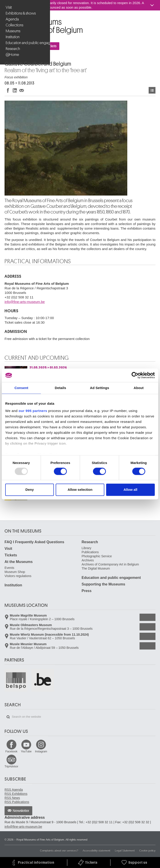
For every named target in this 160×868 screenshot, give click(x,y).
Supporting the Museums (103, 584)
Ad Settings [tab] (100, 388)
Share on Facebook (8, 90)
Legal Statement (125, 851)
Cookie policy (147, 851)
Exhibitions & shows (21, 13)
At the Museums (19, 562)
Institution (13, 37)
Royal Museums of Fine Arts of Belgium (4, 20)
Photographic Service (97, 556)
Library (86, 548)
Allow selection (80, 490)
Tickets (11, 555)
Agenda (12, 19)
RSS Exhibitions (16, 794)
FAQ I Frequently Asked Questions (34, 542)
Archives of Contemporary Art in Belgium (110, 564)
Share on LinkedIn (15, 90)
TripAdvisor (11, 766)
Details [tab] (60, 388)
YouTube (26, 751)
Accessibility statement (96, 851)
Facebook (11, 751)
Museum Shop (15, 572)
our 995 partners (33, 411)
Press (87, 591)
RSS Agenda (14, 790)
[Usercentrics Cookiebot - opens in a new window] (135, 375)
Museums (13, 31)
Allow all (130, 490)
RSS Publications (17, 802)
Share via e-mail (22, 90)
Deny (30, 490)
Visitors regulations (18, 576)
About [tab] (139, 388)
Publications (90, 552)
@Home (12, 55)
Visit (9, 7)
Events (9, 568)
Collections (14, 25)
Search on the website (8, 717)
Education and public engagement (26, 43)
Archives (88, 560)
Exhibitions (152, 90)
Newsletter (21, 811)
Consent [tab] (21, 388)
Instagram (41, 751)
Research (13, 49)
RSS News (12, 798)
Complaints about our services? (59, 851)
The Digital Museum (96, 568)
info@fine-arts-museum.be (25, 302)
